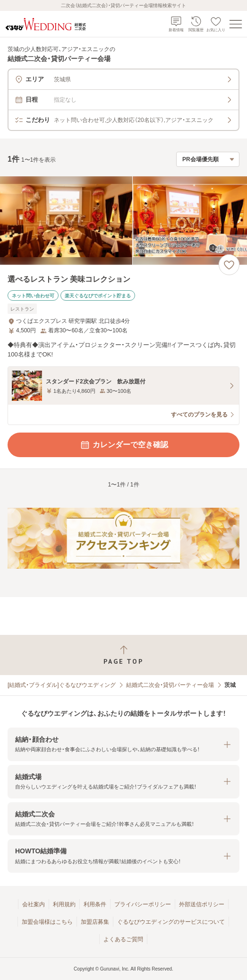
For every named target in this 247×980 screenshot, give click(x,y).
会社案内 (34, 904)
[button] (123, 744)
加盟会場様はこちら (47, 922)
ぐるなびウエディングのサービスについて (171, 922)
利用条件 (95, 904)
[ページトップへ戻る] (123, 655)
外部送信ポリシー (202, 904)
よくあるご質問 (123, 939)
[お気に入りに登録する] (229, 265)
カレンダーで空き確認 (124, 445)
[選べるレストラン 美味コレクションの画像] (123, 221)
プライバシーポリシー (143, 904)
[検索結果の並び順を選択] (208, 159)
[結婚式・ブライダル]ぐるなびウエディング (62, 685)
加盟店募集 (95, 922)
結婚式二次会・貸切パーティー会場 (170, 685)
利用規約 (64, 904)
